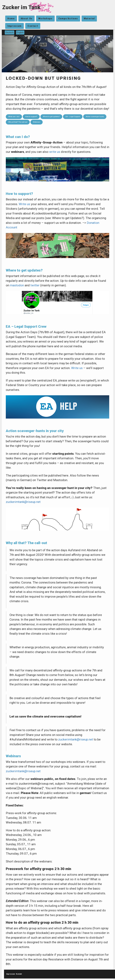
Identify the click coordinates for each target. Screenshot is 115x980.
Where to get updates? (51, 117)
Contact (33, 26)
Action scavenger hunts (95, 117)
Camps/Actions (68, 19)
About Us (27, 19)
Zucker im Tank (21, 7)
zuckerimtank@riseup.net (23, 502)
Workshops (45, 19)
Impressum (14, 26)
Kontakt (19, 974)
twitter (35, 285)
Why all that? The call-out (18, 122)
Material (89, 19)
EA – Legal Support (73, 117)
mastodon (17, 285)
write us (55, 152)
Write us (24, 204)
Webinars (37, 122)
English (20, 32)
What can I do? (14, 117)
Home (11, 19)
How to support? (31, 117)
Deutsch (10, 32)
